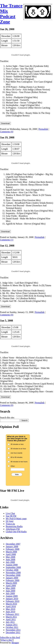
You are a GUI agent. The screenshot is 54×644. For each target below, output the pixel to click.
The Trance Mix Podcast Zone (11, 14)
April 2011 (11, 619)
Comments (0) (7, 132)
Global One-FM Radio (16, 532)
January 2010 (12, 599)
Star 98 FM (11, 516)
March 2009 (11, 583)
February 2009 (13, 580)
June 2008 (10, 560)
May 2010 (10, 609)
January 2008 (12, 547)
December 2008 (13, 575)
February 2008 (13, 549)
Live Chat (10, 513)
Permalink (43, 129)
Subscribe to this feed (10, 637)
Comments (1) (7, 240)
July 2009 (10, 593)
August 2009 (12, 596)
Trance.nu (10, 524)
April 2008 (11, 554)
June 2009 (10, 591)
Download (5, 123)
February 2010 (13, 601)
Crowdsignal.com (15, 482)
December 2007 (13, 544)
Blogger (15, 643)
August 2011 (12, 625)
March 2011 (11, 617)
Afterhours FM (13, 529)
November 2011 (13, 630)
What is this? (7, 640)
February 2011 (12, 614)
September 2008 (13, 567)
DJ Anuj (10, 521)
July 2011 (10, 622)
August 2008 (12, 565)
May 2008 (10, 557)
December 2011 (13, 632)
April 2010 (11, 606)
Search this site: (7, 418)
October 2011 (12, 627)
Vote (17, 474)
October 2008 (12, 570)
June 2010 (10, 612)
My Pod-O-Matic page (16, 519)
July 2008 (10, 562)
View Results (14, 479)
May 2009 (10, 588)
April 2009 (11, 586)
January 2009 (12, 578)
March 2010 (11, 604)
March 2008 (11, 552)
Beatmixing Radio (14, 526)
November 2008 (13, 573)
